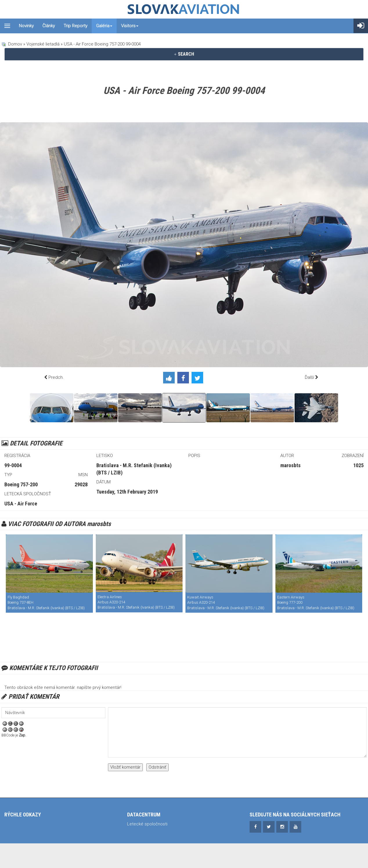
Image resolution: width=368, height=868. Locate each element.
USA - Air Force (21, 504)
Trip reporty (75, 26)
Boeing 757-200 (21, 484)
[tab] (184, 54)
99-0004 (13, 465)
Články (49, 26)
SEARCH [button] (184, 54)
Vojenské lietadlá (43, 44)
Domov (15, 44)
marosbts (291, 465)
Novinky (26, 26)
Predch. (56, 377)
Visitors (130, 26)
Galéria (104, 26)
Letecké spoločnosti (147, 824)
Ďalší (309, 377)
